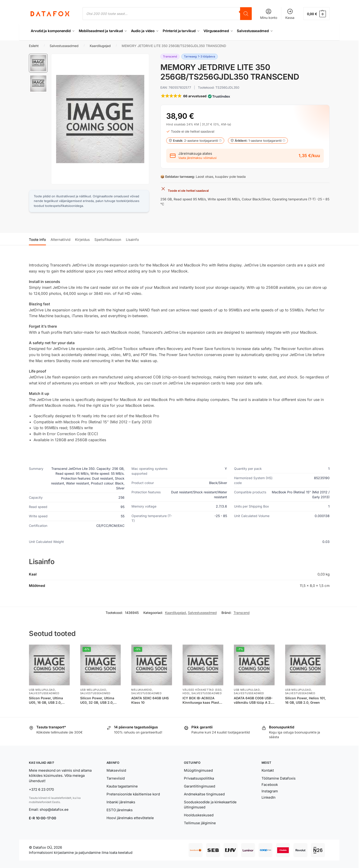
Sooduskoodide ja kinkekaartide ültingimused (210, 805)
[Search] (246, 14)
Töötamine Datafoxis (279, 778)
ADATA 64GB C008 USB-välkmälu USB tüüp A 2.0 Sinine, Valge (254, 700)
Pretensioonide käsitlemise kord (133, 794)
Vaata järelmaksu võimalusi (197, 158)
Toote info (37, 240)
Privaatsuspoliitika (199, 778)
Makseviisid (116, 770)
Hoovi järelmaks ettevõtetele (130, 818)
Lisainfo (132, 240)
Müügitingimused (198, 770)
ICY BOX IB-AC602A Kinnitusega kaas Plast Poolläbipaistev (201, 700)
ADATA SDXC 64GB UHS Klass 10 (150, 700)
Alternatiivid (60, 240)
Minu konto (269, 14)
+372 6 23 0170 (41, 789)
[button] (316, 14)
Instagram (270, 791)
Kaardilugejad (100, 46)
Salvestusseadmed (64, 46)
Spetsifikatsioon (108, 240)
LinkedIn (269, 797)
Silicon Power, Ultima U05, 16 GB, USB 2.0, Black (46, 700)
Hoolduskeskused (199, 815)
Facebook (270, 785)
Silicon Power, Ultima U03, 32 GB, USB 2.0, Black (97, 700)
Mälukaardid (142, 690)
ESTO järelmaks (120, 810)
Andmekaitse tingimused (204, 794)
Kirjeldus (82, 240)
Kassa (290, 14)
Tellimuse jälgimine (200, 823)
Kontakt (268, 770)
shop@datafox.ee (55, 809)
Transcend (242, 613)
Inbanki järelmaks (121, 802)
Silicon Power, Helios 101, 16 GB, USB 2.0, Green (305, 700)
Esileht (34, 46)
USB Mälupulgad (42, 690)
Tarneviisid (116, 778)
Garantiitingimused (200, 786)
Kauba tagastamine (122, 786)
